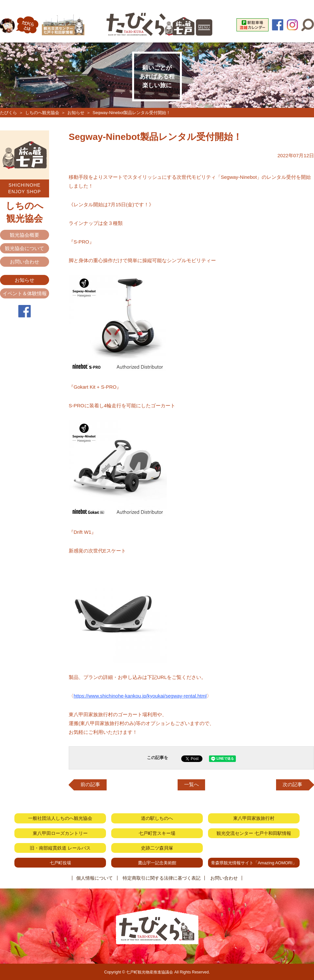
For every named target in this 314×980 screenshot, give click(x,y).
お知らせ (76, 113)
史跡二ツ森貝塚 (157, 848)
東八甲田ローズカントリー (60, 833)
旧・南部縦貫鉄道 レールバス (60, 848)
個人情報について (95, 877)
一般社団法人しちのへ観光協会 (60, 818)
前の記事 (90, 785)
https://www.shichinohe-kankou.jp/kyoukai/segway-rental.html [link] (140, 696)
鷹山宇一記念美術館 (157, 862)
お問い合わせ (25, 262)
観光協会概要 (25, 235)
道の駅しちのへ (157, 818)
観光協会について (25, 248)
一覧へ (192, 785)
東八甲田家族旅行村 (254, 818)
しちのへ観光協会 (42, 113)
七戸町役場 (60, 862)
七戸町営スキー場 (157, 833)
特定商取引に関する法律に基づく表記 (162, 877)
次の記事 (292, 785)
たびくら (9, 113)
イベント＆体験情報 (25, 293)
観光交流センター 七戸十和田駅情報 (254, 833)
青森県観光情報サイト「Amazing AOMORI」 (254, 862)
